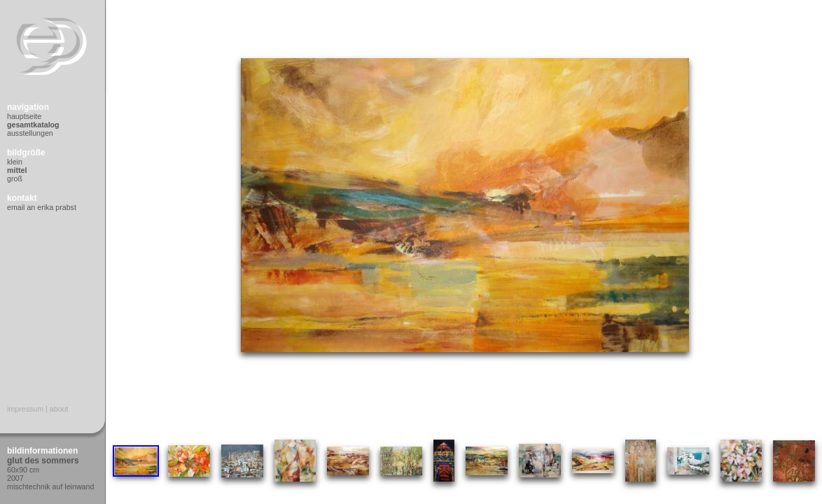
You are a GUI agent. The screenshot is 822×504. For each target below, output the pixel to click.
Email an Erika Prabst (42, 207)
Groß (15, 178)
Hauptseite (24, 116)
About (59, 409)
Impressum (25, 409)
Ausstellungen (30, 133)
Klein (15, 162)
